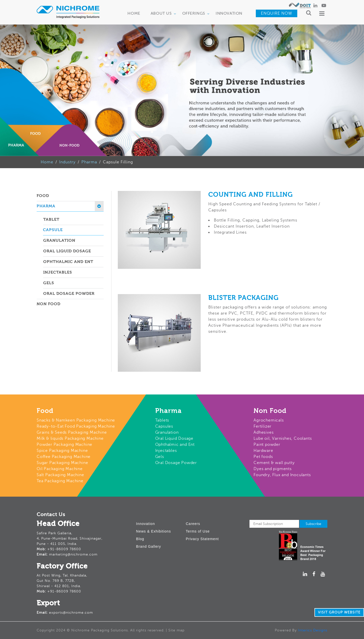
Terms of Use (198, 531)
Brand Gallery (149, 546)
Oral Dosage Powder (176, 463)
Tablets (162, 420)
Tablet (51, 220)
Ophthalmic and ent (68, 262)
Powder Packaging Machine (64, 445)
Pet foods (263, 457)
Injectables (58, 273)
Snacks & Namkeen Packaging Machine (76, 420)
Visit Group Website (339, 612)
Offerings (197, 15)
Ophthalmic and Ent (175, 445)
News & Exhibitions (153, 531)
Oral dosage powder (69, 294)
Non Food (49, 304)
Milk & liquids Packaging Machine (70, 438)
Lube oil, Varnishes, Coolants (283, 438)
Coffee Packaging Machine (64, 457)
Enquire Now (277, 13)
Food (43, 196)
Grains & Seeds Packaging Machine (72, 432)
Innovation (229, 14)
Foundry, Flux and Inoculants (282, 475)
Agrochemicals (269, 420)
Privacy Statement (202, 539)
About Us (164, 15)
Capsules (164, 426)
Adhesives (264, 432)
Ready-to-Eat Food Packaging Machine (76, 426)
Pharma (89, 162)
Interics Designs (313, 630)
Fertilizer (263, 426)
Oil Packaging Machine (60, 469)
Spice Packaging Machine (62, 451)
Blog (140, 539)
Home (134, 14)
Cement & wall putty (274, 463)
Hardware (263, 451)
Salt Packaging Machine (60, 475)
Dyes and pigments (273, 469)
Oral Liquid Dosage (67, 251)
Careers (193, 524)
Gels (49, 283)
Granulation (59, 241)
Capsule (53, 230)
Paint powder (267, 445)
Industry (67, 162)
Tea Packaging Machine (60, 481)
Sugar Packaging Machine (62, 463)
